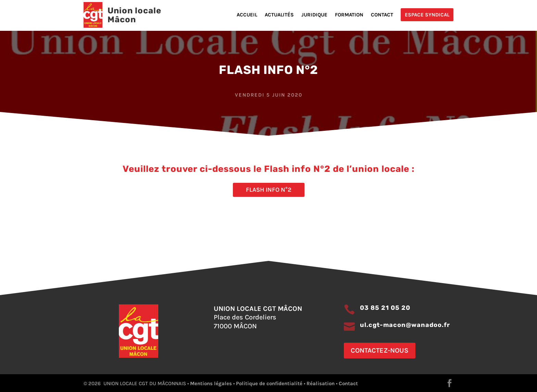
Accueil (247, 15)
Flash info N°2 (269, 190)
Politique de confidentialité (269, 383)
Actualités (279, 15)
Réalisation (321, 383)
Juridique (314, 15)
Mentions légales (211, 383)
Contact (382, 15)
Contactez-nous (380, 350)
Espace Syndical (427, 15)
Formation (349, 15)
